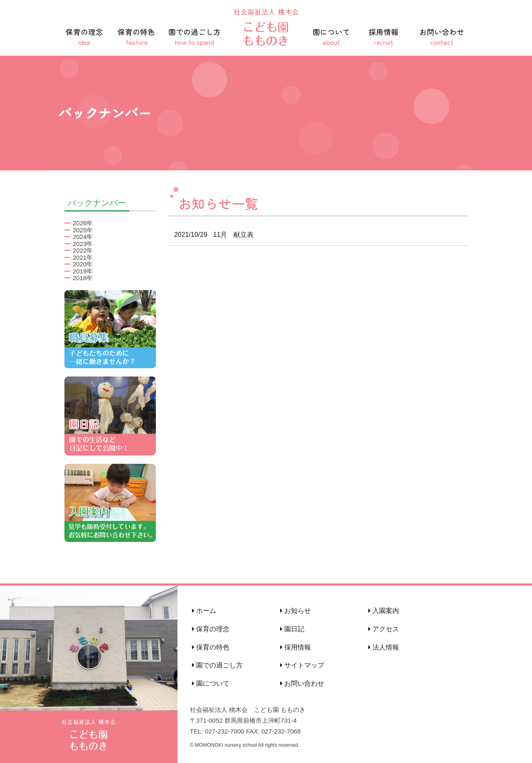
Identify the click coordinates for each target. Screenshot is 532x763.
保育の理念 (84, 37)
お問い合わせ (442, 37)
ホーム (204, 611)
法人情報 (384, 647)
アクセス (384, 629)
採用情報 (384, 37)
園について (331, 37)
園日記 (292, 629)
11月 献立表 (211, 235)
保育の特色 (137, 37)
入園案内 (384, 611)
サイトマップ (302, 665)
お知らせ (296, 611)
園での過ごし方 (195, 37)
